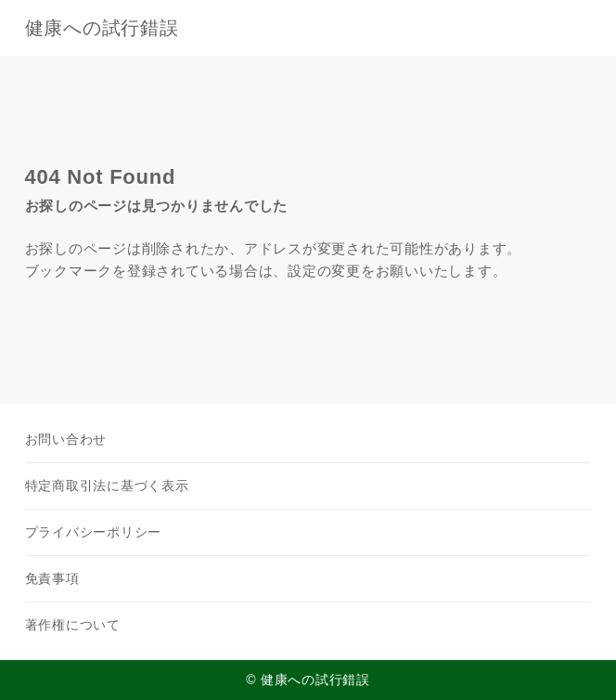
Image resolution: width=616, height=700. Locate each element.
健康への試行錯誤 (102, 28)
